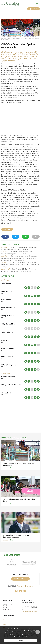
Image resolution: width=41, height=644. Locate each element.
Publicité (6, 625)
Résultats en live (35, 288)
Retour (7, 229)
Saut (12, 468)
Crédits (5, 619)
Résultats (32, 288)
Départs (29, 288)
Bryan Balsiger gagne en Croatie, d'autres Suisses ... (17, 536)
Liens (4, 622)
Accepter (20, 641)
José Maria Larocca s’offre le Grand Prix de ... (20, 500)
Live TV (38, 288)
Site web (26, 288)
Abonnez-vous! (20, 579)
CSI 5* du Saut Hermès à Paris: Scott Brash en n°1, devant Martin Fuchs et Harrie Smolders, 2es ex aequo (20, 265)
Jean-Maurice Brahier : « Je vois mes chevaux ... (18, 464)
